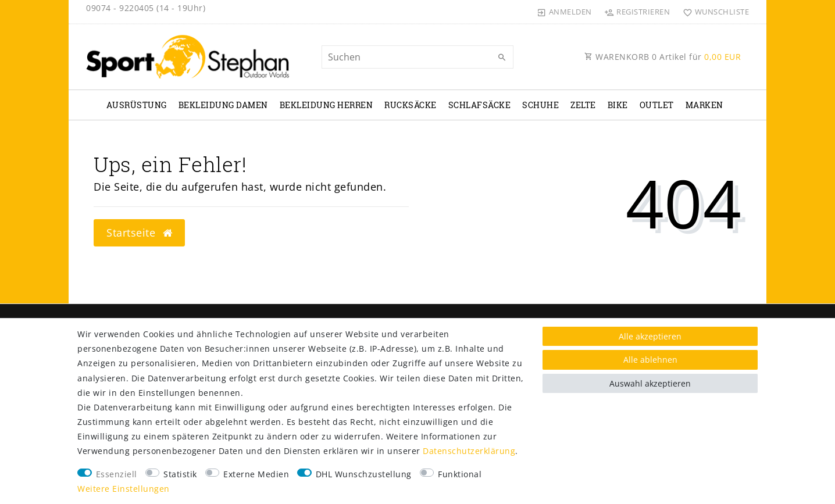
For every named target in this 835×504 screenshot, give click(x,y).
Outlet (657, 105)
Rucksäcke (411, 105)
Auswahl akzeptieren (650, 383)
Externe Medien (256, 474)
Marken (704, 105)
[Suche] (502, 58)
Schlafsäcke (480, 105)
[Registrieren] (637, 12)
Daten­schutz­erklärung (469, 451)
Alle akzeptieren (650, 336)
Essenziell (117, 474)
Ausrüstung (137, 105)
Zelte (583, 105)
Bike (618, 105)
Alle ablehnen (650, 360)
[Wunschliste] (713, 12)
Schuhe (540, 105)
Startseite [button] (139, 233)
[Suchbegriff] (417, 57)
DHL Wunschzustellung (364, 474)
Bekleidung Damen (223, 105)
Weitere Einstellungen (124, 489)
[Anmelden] (565, 12)
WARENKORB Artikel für (663, 57)
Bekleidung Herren (326, 105)
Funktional (460, 474)
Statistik (180, 474)
